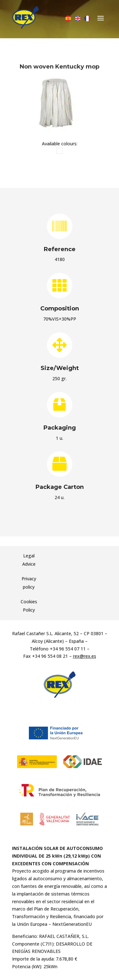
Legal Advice (29, 560)
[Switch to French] (87, 18)
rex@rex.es (85, 656)
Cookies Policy (29, 606)
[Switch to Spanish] (68, 18)
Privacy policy (29, 583)
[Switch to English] (78, 18)
